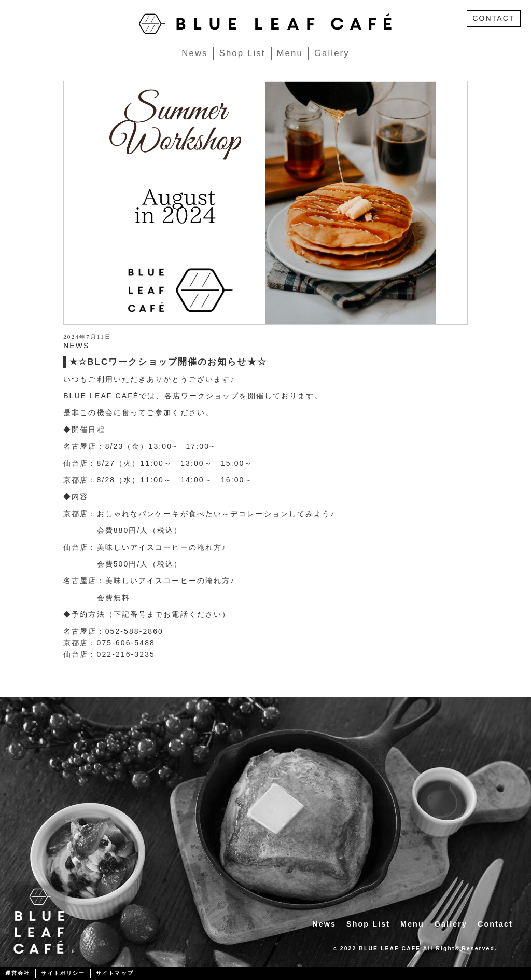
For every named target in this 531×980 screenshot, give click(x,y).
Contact (495, 924)
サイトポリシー (63, 973)
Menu (290, 53)
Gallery (332, 53)
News (194, 53)
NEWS (76, 346)
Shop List (242, 53)
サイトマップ (115, 973)
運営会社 (18, 973)
